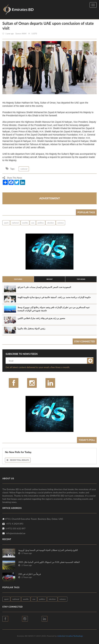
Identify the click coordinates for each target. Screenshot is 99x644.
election (50, 223)
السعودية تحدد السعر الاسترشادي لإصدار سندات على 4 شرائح (44, 287)
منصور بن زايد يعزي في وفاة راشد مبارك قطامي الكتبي (41, 318)
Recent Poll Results (18, 460)
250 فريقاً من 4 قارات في (30, 574)
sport (6, 223)
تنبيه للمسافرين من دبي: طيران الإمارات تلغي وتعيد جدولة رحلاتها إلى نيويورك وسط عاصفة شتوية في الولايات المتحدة (54, 309)
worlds (25, 223)
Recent (49, 279)
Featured (18, 279)
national (24, 169)
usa (33, 223)
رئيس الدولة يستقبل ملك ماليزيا (31, 328)
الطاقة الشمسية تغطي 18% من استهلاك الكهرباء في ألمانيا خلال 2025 (49, 562)
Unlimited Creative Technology (70, 636)
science (61, 223)
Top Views (81, 279)
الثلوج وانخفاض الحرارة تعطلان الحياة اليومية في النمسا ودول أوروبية (48, 550)
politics (41, 223)
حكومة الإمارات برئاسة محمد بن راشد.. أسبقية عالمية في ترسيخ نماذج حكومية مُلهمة (54, 297)
